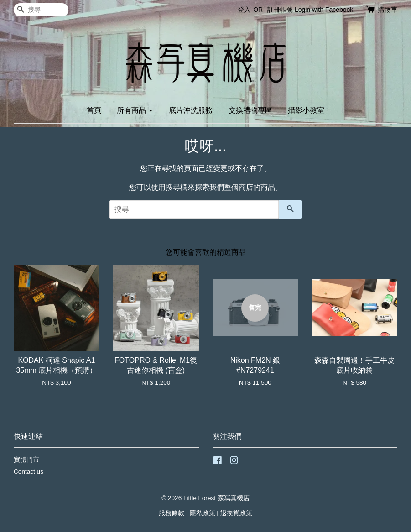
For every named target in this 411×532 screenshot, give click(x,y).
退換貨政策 (236, 513)
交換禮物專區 (250, 110)
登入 (244, 10)
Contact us (29, 472)
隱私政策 (203, 513)
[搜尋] (41, 10)
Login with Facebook (324, 10)
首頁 (94, 110)
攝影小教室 (306, 110)
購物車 (388, 10)
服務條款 (172, 513)
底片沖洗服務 (191, 110)
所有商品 (135, 110)
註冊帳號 (280, 10)
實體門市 (26, 460)
